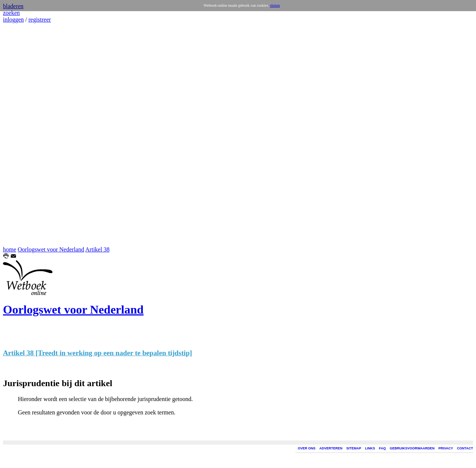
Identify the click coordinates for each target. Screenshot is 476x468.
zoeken (11, 13)
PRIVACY (446, 448)
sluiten (275, 5)
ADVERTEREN (331, 448)
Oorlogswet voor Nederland (51, 249)
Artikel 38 (97, 249)
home (10, 249)
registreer (39, 20)
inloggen (13, 20)
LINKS (370, 448)
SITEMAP (354, 448)
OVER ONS (307, 448)
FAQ (382, 448)
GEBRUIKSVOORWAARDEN (412, 448)
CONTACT (465, 448)
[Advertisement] (25, 135)
